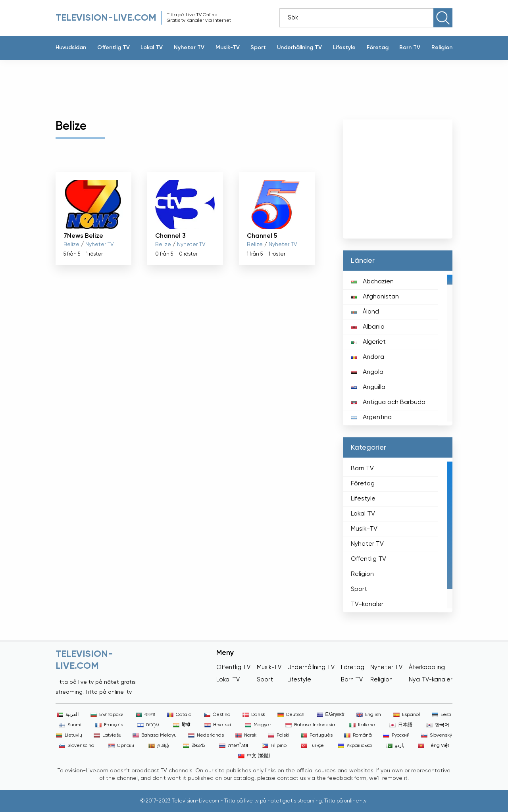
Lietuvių (69, 735)
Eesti (442, 715)
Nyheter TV (189, 48)
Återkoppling (427, 667)
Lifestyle (344, 48)
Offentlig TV (114, 48)
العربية (68, 715)
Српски (121, 746)
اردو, (395, 746)
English (369, 715)
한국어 (438, 725)
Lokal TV (152, 48)
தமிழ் (159, 746)
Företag (378, 48)
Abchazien (372, 282)
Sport (258, 48)
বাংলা (145, 715)
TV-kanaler (367, 604)
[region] (398, 348)
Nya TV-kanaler (431, 680)
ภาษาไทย (234, 746)
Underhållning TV (299, 48)
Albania (368, 327)
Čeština (217, 715)
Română (358, 735)
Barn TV (410, 48)
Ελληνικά (331, 715)
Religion (442, 48)
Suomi (70, 725)
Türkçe (312, 746)
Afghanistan (375, 297)
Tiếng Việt (434, 746)
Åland (365, 312)
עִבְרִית (148, 725)
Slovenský (437, 735)
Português (317, 735)
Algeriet (368, 342)
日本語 (401, 725)
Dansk (254, 715)
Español (407, 715)
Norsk (246, 735)
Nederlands (206, 735)
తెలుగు (194, 746)
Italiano (362, 725)
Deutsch (291, 715)
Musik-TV (228, 48)
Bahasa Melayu (155, 735)
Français (109, 725)
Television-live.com (106, 18)
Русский (396, 735)
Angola (367, 372)
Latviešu (108, 735)
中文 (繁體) (254, 756)
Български (107, 715)
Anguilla (368, 387)
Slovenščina (77, 746)
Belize (71, 244)
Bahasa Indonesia (310, 725)
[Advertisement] (248, 86)
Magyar (258, 725)
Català (179, 715)
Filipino (274, 746)
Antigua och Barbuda (388, 402)
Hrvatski (218, 725)
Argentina (371, 418)
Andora (368, 357)
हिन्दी (182, 725)
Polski (279, 735)
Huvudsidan (71, 48)
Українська (355, 746)
